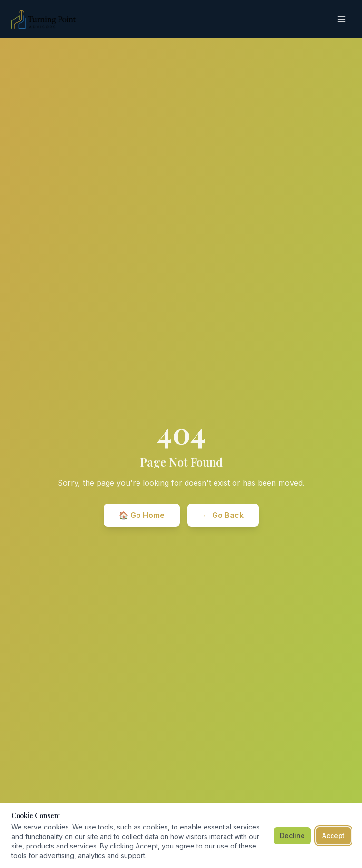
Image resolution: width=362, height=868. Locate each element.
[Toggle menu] (342, 19)
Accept (333, 835)
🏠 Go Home (142, 515)
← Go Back (223, 515)
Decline (292, 835)
